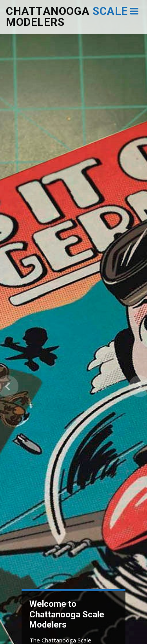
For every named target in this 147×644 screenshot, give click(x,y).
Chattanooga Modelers (67, 17)
